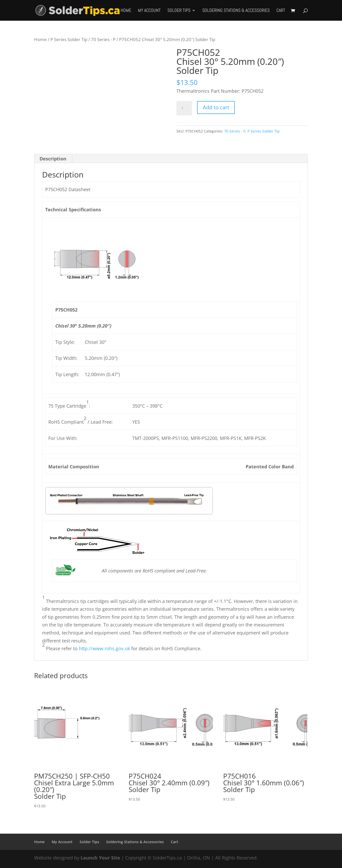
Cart (281, 11)
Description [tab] (53, 159)
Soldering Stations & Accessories (236, 11)
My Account (149, 11)
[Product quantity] (184, 108)
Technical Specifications (73, 210)
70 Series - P (103, 39)
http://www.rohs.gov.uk (104, 648)
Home (126, 11)
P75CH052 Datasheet (68, 189)
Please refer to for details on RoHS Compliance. (123, 648)
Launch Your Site (100, 858)
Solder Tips (179, 11)
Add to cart (216, 107)
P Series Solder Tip (69, 39)
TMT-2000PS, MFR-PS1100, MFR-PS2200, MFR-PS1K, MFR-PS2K (199, 438)
